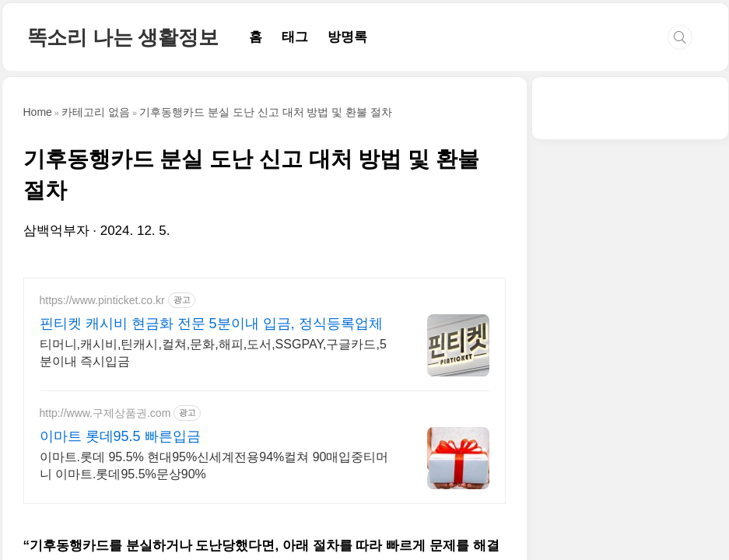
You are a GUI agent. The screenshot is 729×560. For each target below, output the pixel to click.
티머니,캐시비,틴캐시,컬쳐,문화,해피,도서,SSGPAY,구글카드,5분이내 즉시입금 (213, 353)
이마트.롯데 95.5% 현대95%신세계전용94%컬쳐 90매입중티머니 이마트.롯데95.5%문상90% (214, 465)
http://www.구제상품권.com (105, 413)
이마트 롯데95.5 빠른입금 (120, 436)
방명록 (347, 37)
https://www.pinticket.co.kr (102, 300)
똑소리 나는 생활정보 (123, 37)
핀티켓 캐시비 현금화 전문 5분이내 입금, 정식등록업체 (211, 324)
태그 (295, 37)
